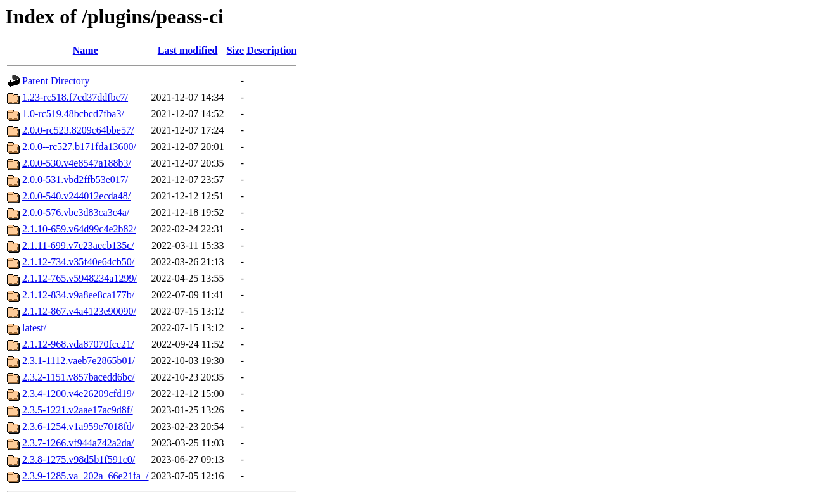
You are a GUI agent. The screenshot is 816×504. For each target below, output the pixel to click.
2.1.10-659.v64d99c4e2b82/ (79, 229)
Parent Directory (56, 81)
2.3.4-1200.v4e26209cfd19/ (78, 394)
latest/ (34, 328)
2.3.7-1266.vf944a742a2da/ (78, 443)
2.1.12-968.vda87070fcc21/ (78, 344)
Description (271, 50)
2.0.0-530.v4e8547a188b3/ (77, 163)
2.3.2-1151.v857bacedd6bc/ (79, 377)
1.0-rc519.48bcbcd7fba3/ (73, 114)
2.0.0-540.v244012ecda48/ (76, 196)
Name (86, 50)
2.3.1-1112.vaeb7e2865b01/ (79, 361)
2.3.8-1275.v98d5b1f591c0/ (79, 459)
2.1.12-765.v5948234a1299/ (80, 278)
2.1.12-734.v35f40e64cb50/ (78, 262)
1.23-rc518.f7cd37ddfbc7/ (75, 97)
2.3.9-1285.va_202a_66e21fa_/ (86, 476)
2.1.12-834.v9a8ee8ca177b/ (78, 295)
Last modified (188, 50)
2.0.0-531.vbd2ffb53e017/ (75, 180)
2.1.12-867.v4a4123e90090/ (79, 311)
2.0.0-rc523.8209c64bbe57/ (78, 130)
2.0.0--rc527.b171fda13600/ (79, 147)
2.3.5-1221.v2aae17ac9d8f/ (78, 410)
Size (236, 50)
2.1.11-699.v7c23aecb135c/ (78, 245)
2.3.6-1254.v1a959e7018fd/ (78, 426)
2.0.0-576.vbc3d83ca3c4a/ (76, 212)
